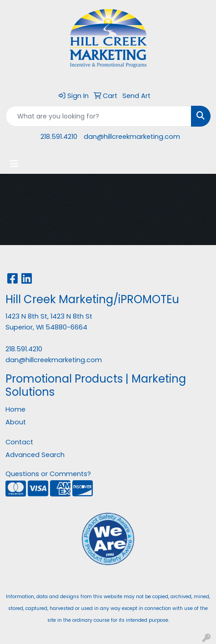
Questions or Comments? (48, 474)
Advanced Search (35, 455)
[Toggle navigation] (14, 164)
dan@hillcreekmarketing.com (132, 137)
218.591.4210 (59, 137)
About (16, 422)
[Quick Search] (98, 116)
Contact (19, 442)
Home (15, 409)
